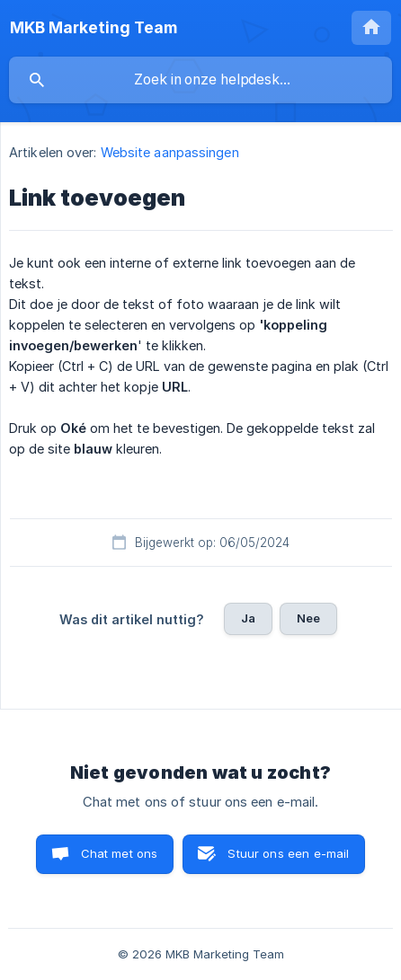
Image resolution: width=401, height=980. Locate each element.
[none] (94, 28)
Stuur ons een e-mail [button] (288, 853)
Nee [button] (308, 618)
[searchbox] (200, 80)
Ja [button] (248, 618)
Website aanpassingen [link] (170, 152)
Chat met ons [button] (120, 853)
